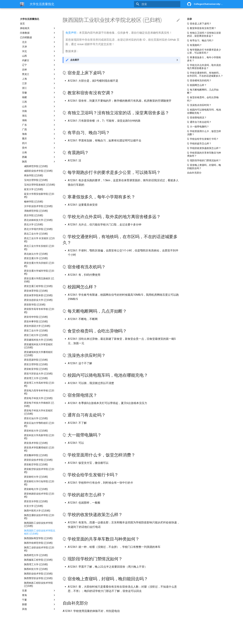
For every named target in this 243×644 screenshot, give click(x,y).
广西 (39, 129)
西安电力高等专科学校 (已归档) (39, 392)
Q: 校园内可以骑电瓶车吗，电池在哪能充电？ (204, 111)
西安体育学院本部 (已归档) (38, 295)
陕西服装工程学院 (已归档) (38, 560)
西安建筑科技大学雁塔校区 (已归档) (38, 354)
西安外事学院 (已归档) (36, 321)
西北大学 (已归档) (34, 224)
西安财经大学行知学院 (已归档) (39, 483)
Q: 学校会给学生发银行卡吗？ (203, 139)
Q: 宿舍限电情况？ (197, 118)
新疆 (39, 604)
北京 (39, 42)
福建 (39, 97)
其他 (39, 609)
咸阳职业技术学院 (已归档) (38, 171)
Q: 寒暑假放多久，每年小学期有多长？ (204, 59)
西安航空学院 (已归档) (36, 464)
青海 (39, 595)
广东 (39, 125)
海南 (39, 134)
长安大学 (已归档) (34, 506)
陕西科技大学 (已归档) (36, 569)
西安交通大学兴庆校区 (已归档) (39, 264)
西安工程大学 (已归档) (36, 335)
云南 (39, 152)
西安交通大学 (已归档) (36, 258)
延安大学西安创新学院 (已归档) (39, 195)
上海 (39, 79)
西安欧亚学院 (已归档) (36, 369)
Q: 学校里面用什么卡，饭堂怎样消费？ (204, 133)
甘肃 (39, 591)
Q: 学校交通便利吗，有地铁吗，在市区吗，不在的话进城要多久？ (205, 74)
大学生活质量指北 (30, 19)
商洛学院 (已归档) (34, 175)
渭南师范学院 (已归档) (36, 211)
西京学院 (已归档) (34, 215)
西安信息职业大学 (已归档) (38, 300)
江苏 (39, 83)
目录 (190, 19)
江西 (39, 102)
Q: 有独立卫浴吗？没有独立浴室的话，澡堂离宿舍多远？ (204, 34)
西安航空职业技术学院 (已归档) (39, 471)
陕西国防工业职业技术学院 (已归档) (38, 524)
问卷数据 (38, 33)
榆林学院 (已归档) (34, 202)
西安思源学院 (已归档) (36, 360)
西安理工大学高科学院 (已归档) (39, 384)
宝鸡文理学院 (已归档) (36, 180)
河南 (39, 111)
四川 (39, 143)
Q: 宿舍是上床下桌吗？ (199, 24)
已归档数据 (38, 37)
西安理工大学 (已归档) (36, 378)
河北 (39, 51)
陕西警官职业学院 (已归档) (38, 578)
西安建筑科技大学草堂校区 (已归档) (38, 346)
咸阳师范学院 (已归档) (36, 166)
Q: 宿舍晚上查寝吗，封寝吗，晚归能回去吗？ (204, 167)
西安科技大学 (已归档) (36, 431)
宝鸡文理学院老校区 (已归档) (40, 185)
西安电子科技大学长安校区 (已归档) (38, 412)
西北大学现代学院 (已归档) (38, 229)
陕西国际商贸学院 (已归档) (38, 538)
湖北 (39, 116)
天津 (39, 47)
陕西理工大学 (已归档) (36, 564)
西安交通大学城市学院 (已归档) (39, 272)
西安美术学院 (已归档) (36, 443)
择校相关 (38, 28)
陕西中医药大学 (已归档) (37, 511)
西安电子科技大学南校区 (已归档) (39, 404)
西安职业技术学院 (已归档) (38, 460)
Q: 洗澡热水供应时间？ (199, 105)
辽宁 (39, 65)
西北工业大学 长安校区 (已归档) (39, 240)
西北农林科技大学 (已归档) (38, 220)
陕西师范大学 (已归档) (36, 555)
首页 (22, 24)
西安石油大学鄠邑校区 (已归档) (39, 424)
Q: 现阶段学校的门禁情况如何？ (204, 160)
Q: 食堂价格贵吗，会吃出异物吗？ (203, 99)
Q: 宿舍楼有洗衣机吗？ (199, 80)
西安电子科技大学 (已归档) (38, 398)
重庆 (39, 139)
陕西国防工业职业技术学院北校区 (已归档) (40, 532)
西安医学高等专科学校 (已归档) (39, 311)
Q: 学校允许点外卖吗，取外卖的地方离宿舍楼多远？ (204, 67)
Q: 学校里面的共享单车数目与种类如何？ (204, 154)
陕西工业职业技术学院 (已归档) (39, 549)
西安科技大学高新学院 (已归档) (39, 437)
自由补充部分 (194, 173)
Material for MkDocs (41, 640)
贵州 (39, 148)
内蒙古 (39, 60)
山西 (39, 56)
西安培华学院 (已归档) (36, 317)
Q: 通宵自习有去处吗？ (199, 122)
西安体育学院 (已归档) (36, 291)
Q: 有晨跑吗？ (194, 45)
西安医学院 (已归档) (35, 305)
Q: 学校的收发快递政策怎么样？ (204, 148)
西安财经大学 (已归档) (36, 477)
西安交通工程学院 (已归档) (38, 286)
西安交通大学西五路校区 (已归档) (39, 280)
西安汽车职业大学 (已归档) (38, 374)
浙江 (39, 88)
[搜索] (160, 4)
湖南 (39, 120)
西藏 (39, 157)
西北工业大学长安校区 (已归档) (39, 248)
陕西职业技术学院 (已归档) (38, 574)
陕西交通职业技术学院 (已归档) (39, 517)
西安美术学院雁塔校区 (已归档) (39, 449)
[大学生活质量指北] (22, 4)
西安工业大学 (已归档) (36, 331)
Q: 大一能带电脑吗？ (198, 127)
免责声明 (71, 33)
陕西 (39, 162)
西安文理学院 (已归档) (36, 364)
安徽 (39, 93)
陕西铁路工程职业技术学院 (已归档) (38, 584)
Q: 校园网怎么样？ (197, 85)
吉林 (39, 70)
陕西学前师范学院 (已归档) (38, 543)
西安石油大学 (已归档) (36, 418)
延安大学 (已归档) (34, 189)
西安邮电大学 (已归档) (36, 489)
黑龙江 (39, 74)
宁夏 (39, 600)
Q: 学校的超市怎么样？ (199, 143)
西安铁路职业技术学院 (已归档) (39, 495)
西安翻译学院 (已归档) (36, 455)
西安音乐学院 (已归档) (36, 501)
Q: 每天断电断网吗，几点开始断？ (203, 91)
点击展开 (75, 60)
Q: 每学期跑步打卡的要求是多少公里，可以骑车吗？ (204, 51)
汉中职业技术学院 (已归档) (38, 206)
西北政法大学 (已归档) (36, 254)
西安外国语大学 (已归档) (37, 326)
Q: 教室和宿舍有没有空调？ (202, 28)
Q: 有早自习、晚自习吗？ (200, 40)
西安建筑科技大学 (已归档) (38, 340)
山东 (39, 106)
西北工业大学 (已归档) (36, 234)
